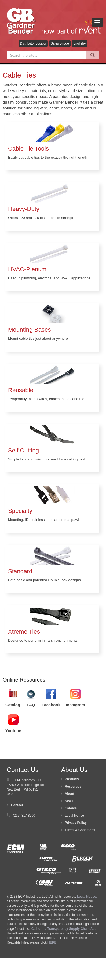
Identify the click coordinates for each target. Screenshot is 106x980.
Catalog (13, 705)
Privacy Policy (76, 823)
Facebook (51, 705)
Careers (71, 808)
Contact (17, 805)
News (69, 801)
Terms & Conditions (80, 830)
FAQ (31, 705)
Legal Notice (74, 816)
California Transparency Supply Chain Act (63, 929)
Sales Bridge (60, 43)
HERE (52, 942)
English (80, 43)
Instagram (75, 705)
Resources (73, 787)
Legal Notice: (87, 897)
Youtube (13, 731)
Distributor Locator (33, 43)
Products (72, 779)
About (70, 794)
